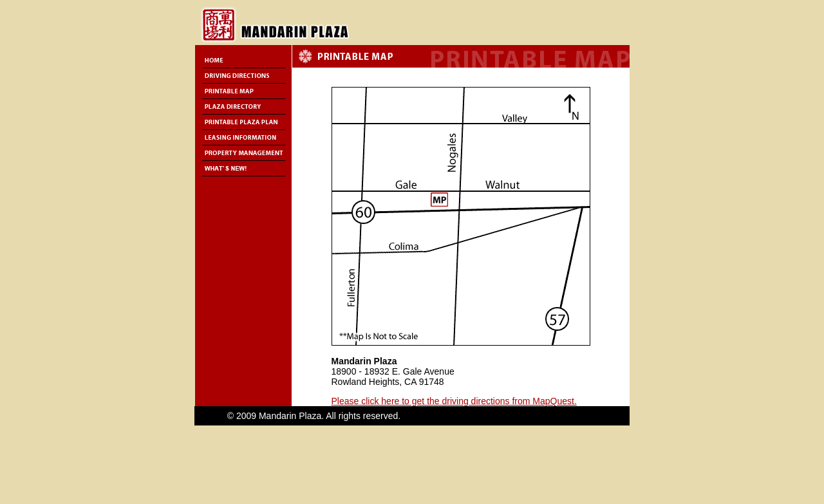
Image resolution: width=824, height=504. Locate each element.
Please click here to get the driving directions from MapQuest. (454, 401)
